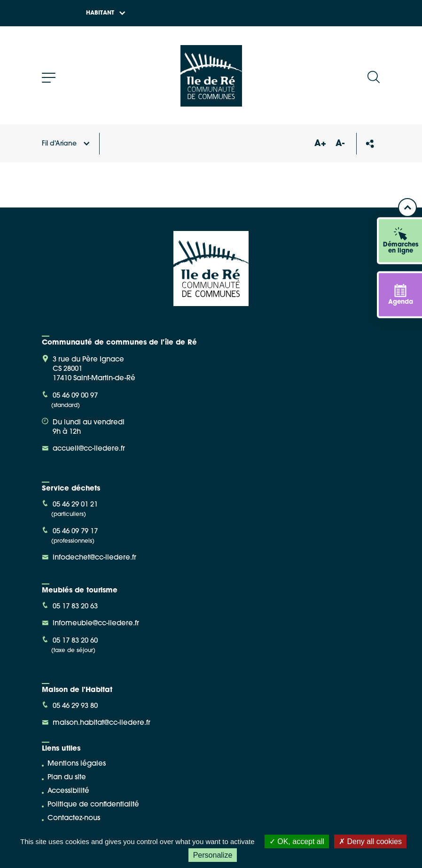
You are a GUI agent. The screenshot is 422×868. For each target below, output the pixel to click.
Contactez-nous (74, 818)
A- (340, 144)
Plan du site (67, 778)
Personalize (213, 855)
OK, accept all (297, 841)
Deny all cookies (370, 841)
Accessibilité (68, 791)
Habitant (106, 13)
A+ (320, 144)
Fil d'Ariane (66, 144)
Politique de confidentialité (93, 805)
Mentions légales (77, 764)
